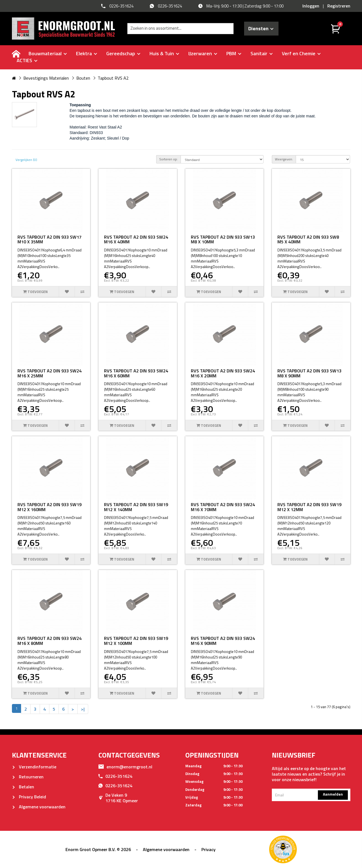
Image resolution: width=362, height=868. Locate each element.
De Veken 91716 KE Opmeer (118, 798)
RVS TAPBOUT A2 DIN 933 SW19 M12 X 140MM (136, 507)
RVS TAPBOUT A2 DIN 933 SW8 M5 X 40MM (308, 239)
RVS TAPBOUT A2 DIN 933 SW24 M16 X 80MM (50, 641)
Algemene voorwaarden (39, 807)
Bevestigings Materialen (46, 78)
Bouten (83, 78)
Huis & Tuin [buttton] (164, 53)
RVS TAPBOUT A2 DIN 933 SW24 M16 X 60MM (136, 373)
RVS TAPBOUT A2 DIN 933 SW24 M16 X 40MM (136, 239)
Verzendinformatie (34, 767)
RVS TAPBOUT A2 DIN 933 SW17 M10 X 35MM (50, 239)
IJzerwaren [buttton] (203, 53)
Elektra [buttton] (87, 53)
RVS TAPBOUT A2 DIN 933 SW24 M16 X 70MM (223, 507)
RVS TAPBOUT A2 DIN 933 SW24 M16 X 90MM (223, 641)
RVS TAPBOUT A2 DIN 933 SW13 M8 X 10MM (223, 239)
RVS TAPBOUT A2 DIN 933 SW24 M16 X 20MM (223, 373)
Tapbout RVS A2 (113, 78)
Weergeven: (284, 159)
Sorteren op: (169, 159)
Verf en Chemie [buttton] (301, 53)
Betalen (23, 787)
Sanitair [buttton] (262, 53)
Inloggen (311, 6)
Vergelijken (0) (26, 160)
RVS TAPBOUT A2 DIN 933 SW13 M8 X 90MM (309, 373)
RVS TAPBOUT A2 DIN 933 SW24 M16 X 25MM (50, 373)
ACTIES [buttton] (27, 60)
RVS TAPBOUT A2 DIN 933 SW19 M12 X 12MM (309, 507)
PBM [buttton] (234, 53)
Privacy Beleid (29, 797)
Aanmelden (333, 794)
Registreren (339, 6)
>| (83, 709)
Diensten (261, 28)
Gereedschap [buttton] (123, 53)
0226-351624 (115, 776)
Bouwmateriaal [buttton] (48, 53)
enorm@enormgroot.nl (125, 767)
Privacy (208, 849)
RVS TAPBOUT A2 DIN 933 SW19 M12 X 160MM (50, 507)
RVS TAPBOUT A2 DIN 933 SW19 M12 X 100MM (136, 641)
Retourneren (28, 777)
